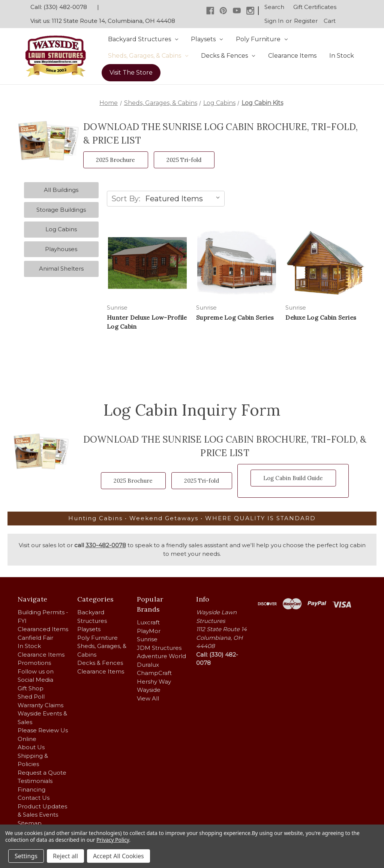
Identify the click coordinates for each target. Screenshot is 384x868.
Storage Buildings (61, 210)
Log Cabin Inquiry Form (192, 410)
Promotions (34, 663)
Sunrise (147, 639)
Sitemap (30, 823)
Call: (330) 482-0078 (59, 7)
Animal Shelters (61, 269)
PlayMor (149, 631)
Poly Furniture (262, 39)
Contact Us (34, 798)
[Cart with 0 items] (330, 21)
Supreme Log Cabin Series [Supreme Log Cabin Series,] (235, 317)
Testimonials (35, 781)
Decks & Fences (228, 56)
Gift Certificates (315, 7)
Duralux (148, 665)
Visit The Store (131, 73)
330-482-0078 (106, 545)
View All (148, 698)
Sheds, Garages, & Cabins (148, 56)
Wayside (149, 690)
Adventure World (161, 656)
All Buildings (61, 190)
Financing (31, 789)
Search (274, 7)
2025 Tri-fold (184, 160)
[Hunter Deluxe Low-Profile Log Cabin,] (147, 263)
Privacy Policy (113, 840)
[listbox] (184, 199)
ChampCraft (154, 673)
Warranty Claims (40, 705)
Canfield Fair (35, 638)
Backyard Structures (143, 39)
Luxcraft (148, 622)
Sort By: (126, 199)
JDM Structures (159, 648)
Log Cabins (61, 229)
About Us (31, 747)
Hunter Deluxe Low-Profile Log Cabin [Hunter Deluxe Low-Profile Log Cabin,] (147, 322)
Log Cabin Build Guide (293, 478)
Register (306, 21)
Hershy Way (154, 682)
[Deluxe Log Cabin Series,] (326, 263)
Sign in (274, 21)
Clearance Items (292, 56)
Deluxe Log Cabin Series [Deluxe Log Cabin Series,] (321, 317)
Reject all (65, 856)
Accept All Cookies (118, 856)
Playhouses (61, 249)
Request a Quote (42, 773)
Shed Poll (31, 697)
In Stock (342, 56)
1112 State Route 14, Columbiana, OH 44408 (113, 21)
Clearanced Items (43, 629)
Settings (26, 856)
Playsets (207, 39)
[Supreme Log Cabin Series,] (237, 263)
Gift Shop (31, 688)
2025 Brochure (115, 160)
